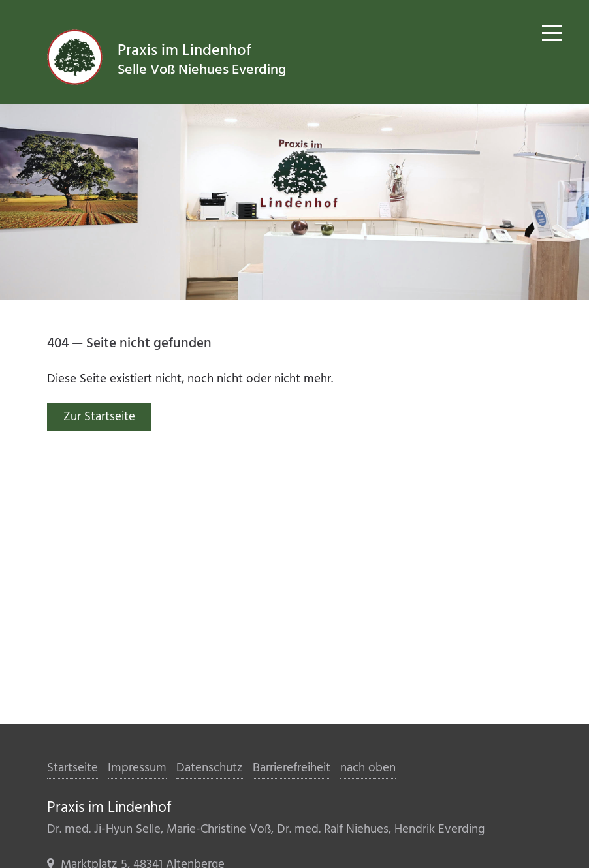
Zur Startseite (99, 417)
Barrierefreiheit (292, 768)
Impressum (137, 768)
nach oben (368, 768)
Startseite (72, 768)
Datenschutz (210, 768)
